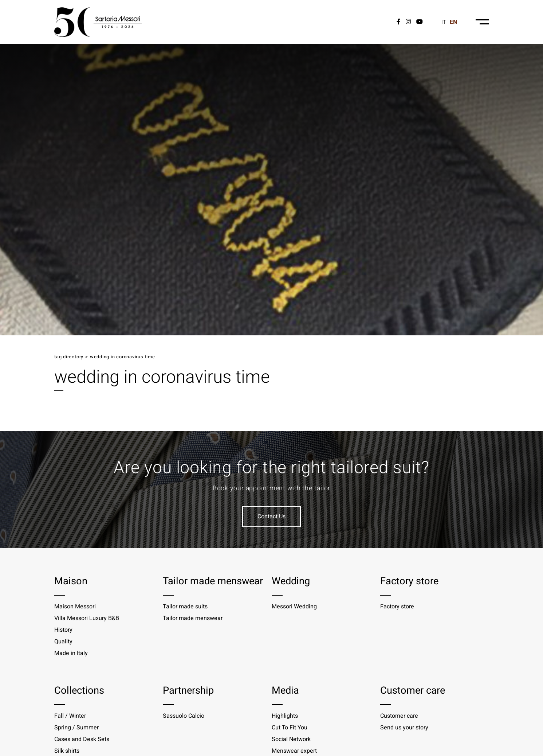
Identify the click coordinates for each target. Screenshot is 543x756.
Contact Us (271, 517)
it (444, 22)
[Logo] (98, 22)
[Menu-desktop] (482, 22)
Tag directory (69, 357)
